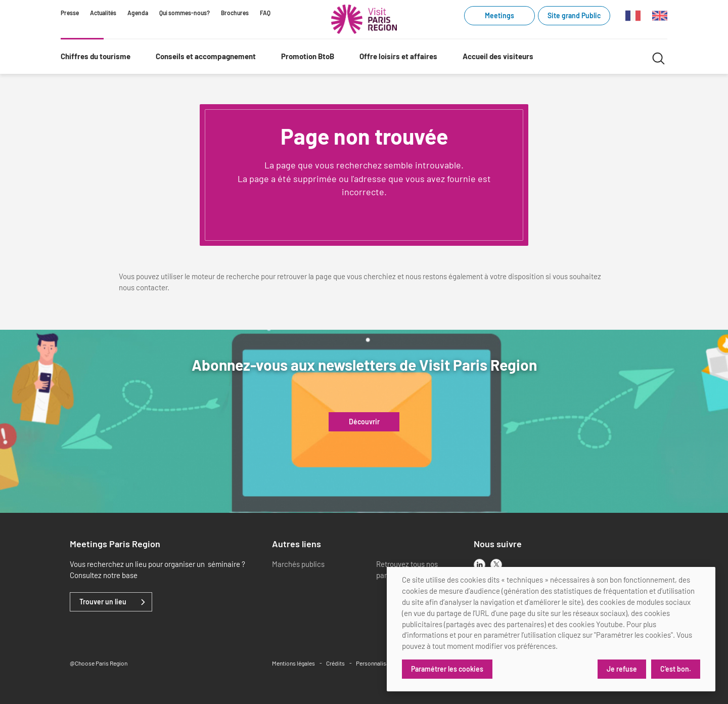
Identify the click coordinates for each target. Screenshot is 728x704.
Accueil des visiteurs (498, 56)
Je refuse (622, 669)
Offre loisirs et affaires (398, 56)
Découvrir (364, 422)
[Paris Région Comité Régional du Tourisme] (364, 19)
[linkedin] (480, 565)
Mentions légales (293, 663)
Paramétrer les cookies (447, 669)
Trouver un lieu (103, 602)
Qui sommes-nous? (185, 13)
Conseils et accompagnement (206, 56)
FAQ (265, 13)
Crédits (335, 663)
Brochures (235, 13)
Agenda (138, 13)
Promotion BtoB (308, 56)
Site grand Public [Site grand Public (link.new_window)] (574, 15)
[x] (496, 565)
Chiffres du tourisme (96, 56)
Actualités (103, 13)
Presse (70, 13)
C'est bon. (676, 669)
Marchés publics (298, 564)
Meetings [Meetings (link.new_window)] (499, 15)
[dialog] (551, 629)
